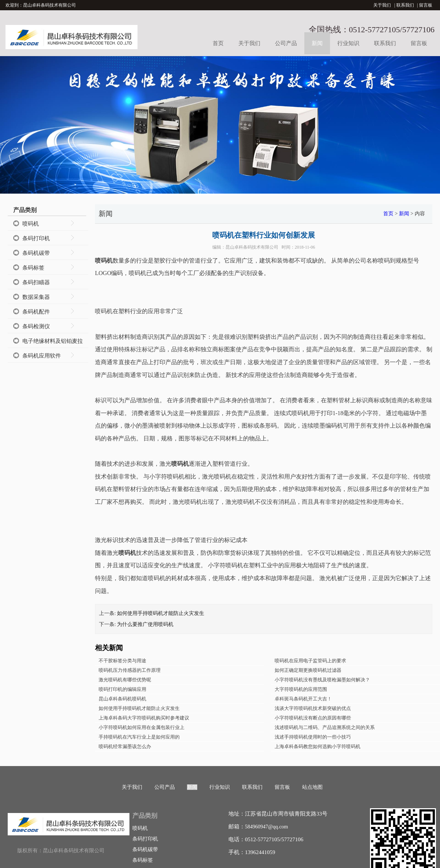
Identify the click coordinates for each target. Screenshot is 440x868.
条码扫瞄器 (36, 282)
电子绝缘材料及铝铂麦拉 (53, 341)
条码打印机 (36, 238)
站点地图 (312, 787)
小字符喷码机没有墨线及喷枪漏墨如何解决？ (322, 680)
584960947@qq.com (267, 827)
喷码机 (31, 224)
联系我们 (405, 5)
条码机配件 (36, 312)
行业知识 (348, 43)
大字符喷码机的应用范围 (301, 689)
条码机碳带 (36, 253)
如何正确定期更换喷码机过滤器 (308, 670)
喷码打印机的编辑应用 (122, 689)
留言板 (426, 5)
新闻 (317, 43)
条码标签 (33, 268)
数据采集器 (36, 297)
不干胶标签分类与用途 (122, 661)
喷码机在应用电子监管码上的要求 (310, 661)
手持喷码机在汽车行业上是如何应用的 (139, 737)
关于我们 (382, 5)
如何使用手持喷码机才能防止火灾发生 (161, 613)
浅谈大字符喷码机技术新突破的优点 (313, 708)
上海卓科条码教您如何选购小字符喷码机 (318, 746)
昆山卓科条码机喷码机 (122, 699)
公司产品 (286, 43)
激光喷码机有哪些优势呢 (125, 680)
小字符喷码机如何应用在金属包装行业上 (142, 727)
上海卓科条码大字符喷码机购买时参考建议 (144, 718)
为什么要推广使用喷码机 (145, 624)
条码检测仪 (36, 326)
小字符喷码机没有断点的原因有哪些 (313, 718)
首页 (218, 43)
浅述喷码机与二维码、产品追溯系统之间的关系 (325, 727)
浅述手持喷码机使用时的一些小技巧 (313, 737)
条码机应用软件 (42, 356)
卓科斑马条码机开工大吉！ (303, 699)
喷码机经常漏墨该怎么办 (125, 746)
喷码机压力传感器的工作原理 (130, 670)
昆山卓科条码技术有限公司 (252, 247)
